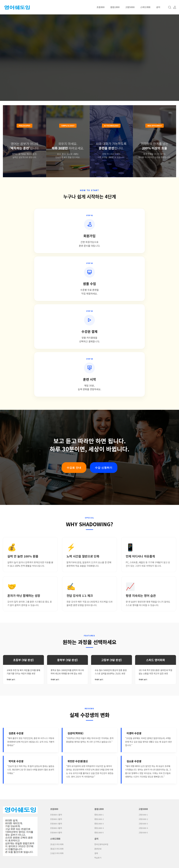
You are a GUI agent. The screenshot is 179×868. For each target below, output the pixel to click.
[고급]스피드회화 (57, 712)
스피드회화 (145, 7)
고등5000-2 (143, 678)
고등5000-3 (143, 682)
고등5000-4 (143, 687)
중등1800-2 (99, 678)
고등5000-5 (143, 691)
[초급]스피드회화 (57, 703)
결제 (96, 712)
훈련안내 (98, 708)
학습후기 (98, 717)
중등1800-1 (99, 673)
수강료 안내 (74, 326)
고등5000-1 (143, 673)
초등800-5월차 (56, 691)
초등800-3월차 (56, 682)
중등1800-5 (99, 691)
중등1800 (115, 7)
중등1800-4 (99, 687)
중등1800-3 (99, 682)
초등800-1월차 (56, 673)
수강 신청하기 (104, 326)
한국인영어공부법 (101, 703)
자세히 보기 (11, 538)
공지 (158, 7)
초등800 (101, 7)
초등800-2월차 (56, 678)
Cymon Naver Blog (95, 738)
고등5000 (130, 7)
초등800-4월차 (56, 687)
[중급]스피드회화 (57, 708)
